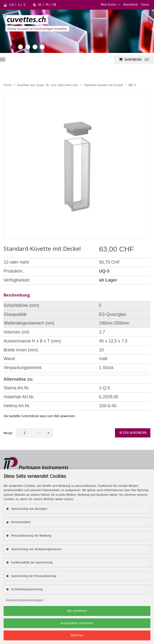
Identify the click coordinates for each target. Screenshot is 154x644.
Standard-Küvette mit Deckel (103, 85)
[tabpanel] (77, 31)
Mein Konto (110, 5)
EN (54, 5)
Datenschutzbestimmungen (25, 600)
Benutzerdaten (21, 522)
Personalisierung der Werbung (31, 536)
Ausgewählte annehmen (77, 623)
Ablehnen (77, 635)
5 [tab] (42, 47)
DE (40, 5)
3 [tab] (28, 47)
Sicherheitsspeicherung (27, 589)
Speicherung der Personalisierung (34, 576)
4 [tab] (35, 47)
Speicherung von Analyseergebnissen (36, 549)
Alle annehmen (77, 611)
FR (47, 5)
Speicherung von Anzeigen (29, 509)
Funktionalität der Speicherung (32, 563)
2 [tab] (20, 47)
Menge (8, 433)
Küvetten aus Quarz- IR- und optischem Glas (48, 85)
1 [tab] (13, 47)
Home (8, 85)
